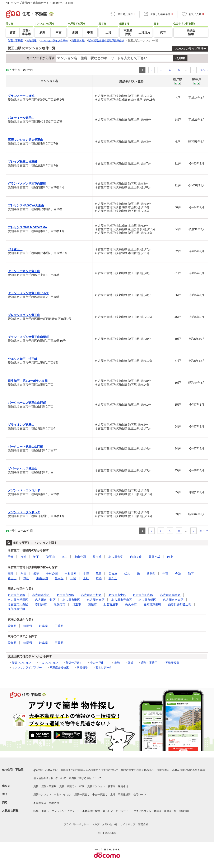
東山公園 (80, 557)
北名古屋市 (111, 604)
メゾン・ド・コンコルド (24, 490)
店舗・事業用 (149, 663)
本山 (65, 557)
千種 (11, 557)
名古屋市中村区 (91, 595)
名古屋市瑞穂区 (170, 595)
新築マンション (21, 663)
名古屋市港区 (71, 600)
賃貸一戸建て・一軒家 (72, 786)
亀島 (99, 573)
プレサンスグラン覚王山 (24, 315)
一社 (73, 578)
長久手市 (131, 604)
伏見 (127, 573)
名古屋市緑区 (147, 600)
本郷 (99, 578)
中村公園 (52, 573)
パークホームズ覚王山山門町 (27, 403)
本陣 (86, 573)
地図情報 (185, 811)
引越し (45, 811)
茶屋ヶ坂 (154, 557)
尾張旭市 (60, 604)
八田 (23, 573)
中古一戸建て (98, 663)
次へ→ (204, 70)
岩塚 (36, 573)
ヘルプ (96, 824)
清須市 (92, 604)
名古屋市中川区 (45, 600)
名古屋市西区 (65, 595)
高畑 (11, 573)
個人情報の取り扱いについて (50, 778)
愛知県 (12, 626)
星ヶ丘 (97, 557)
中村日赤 (70, 573)
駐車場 (112, 786)
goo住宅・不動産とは (46, 770)
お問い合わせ (110, 824)
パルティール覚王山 (21, 118)
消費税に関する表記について (85, 778)
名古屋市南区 (96, 600)
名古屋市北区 (41, 595)
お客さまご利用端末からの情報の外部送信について (89, 770)
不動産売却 (40, 803)
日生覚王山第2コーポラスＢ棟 (28, 381)
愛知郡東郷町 (152, 604)
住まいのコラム (142, 811)
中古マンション (48, 663)
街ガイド (126, 811)
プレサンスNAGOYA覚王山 (26, 205)
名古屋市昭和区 (143, 595)
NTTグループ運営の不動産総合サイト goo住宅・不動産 (39, 3)
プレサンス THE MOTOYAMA (27, 227)
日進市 (77, 604)
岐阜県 (43, 626)
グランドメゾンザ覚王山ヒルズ (28, 293)
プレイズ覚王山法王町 (23, 162)
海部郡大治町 (17, 609)
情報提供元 (163, 770)
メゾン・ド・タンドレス (24, 512)
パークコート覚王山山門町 (25, 447)
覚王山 (50, 557)
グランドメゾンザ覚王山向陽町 (28, 337)
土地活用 (54, 803)
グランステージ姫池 (21, 96)
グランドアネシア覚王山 (24, 271)
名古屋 (113, 573)
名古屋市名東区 (173, 600)
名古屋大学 (116, 557)
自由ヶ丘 (136, 557)
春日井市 (41, 604)
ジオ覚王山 (15, 249)
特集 (36, 811)
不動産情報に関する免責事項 (189, 770)
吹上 (170, 557)
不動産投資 (172, 663)
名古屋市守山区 (122, 600)
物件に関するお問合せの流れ (138, 770)
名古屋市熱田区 (18, 600)
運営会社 (143, 824)
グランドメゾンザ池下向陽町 (27, 183)
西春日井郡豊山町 (180, 604)
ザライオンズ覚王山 (21, 425)
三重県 (59, 626)
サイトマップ (128, 824)
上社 (86, 578)
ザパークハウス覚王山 (23, 468)
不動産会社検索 (59, 667)
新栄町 (151, 573)
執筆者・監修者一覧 (165, 811)
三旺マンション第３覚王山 (25, 140)
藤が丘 (113, 578)
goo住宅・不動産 (13, 770)
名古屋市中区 (117, 595)
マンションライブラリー (190, 49)
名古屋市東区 (17, 595)
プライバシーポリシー (76, 824)
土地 (117, 663)
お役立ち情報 (10, 810)
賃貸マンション (96, 786)
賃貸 (130, 663)
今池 (23, 557)
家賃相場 (82, 667)
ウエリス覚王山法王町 (23, 359)
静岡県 (28, 626)
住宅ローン (140, 795)
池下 (36, 557)
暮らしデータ (104, 667)
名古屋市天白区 (18, 604)
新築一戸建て (74, 663)
